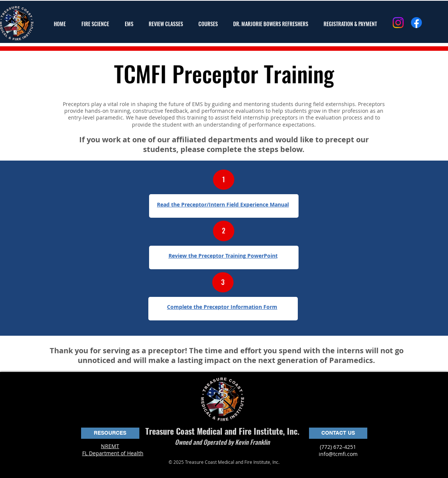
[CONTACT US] (338, 433)
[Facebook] (416, 23)
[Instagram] (398, 23)
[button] (98, 24)
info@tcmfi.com (338, 454)
